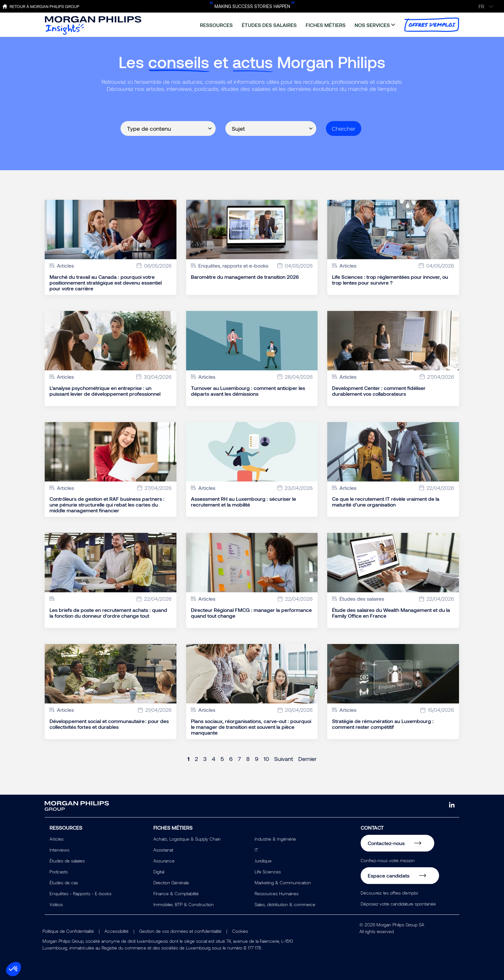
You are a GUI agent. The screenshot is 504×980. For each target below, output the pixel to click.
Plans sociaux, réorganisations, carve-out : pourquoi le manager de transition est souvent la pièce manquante (251, 727)
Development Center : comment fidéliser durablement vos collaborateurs (379, 391)
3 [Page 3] (205, 759)
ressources (216, 25)
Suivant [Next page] (284, 759)
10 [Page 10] (266, 759)
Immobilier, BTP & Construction (184, 904)
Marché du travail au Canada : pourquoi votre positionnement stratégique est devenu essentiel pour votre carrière (106, 283)
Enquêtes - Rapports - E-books (81, 893)
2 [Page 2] (196, 759)
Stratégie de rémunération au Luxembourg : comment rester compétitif (383, 724)
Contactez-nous (386, 843)
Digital (159, 872)
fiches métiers (326, 25)
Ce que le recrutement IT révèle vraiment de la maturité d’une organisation (386, 502)
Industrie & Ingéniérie (275, 839)
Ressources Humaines (277, 893)
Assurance (164, 861)
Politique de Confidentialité (68, 931)
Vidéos (56, 904)
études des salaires (269, 25)
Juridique (263, 861)
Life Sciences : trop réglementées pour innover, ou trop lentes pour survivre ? (390, 280)
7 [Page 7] (239, 759)
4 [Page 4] (214, 759)
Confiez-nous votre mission (388, 860)
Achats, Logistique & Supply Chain (187, 839)
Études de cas (64, 883)
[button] (14, 969)
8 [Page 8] (248, 759)
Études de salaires (67, 861)
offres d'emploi (432, 25)
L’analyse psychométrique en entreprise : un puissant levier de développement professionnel (105, 391)
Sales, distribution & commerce (285, 904)
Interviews (59, 850)
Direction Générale (171, 883)
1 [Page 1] (189, 759)
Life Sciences (268, 872)
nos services (372, 25)
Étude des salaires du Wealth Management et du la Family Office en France (391, 613)
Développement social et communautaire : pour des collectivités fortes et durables (109, 724)
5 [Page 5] (222, 759)
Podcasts (59, 872)
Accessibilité (117, 931)
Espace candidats (389, 875)
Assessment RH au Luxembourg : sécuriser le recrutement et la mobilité (243, 502)
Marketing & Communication (283, 883)
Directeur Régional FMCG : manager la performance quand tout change (251, 613)
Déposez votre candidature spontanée (398, 904)
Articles (57, 839)
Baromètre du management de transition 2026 (245, 277)
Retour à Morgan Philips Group (45, 6)
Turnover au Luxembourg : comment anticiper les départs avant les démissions (248, 391)
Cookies (240, 931)
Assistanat (163, 850)
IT (256, 850)
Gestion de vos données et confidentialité (180, 931)
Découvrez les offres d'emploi (389, 893)
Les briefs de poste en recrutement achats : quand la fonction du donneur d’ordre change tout (108, 613)
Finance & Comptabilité (176, 893)
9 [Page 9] (257, 759)
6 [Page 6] (231, 759)
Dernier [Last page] (307, 759)
